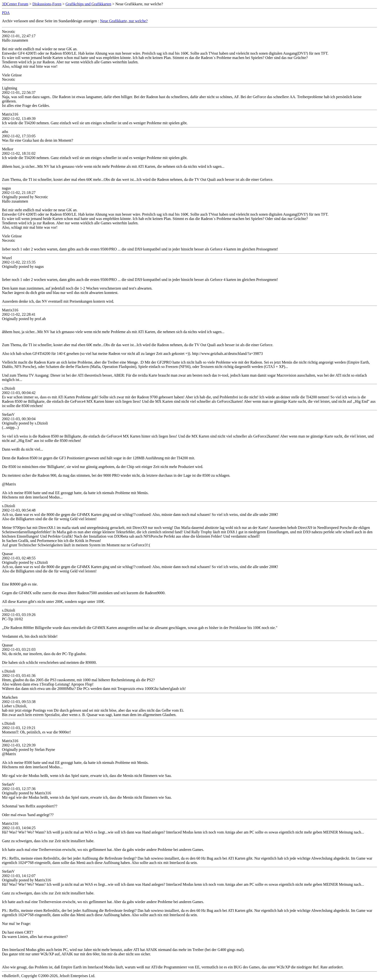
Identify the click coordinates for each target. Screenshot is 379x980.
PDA (6, 13)
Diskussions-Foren (47, 4)
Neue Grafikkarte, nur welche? (124, 21)
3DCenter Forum (15, 4)
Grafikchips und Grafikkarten (88, 4)
